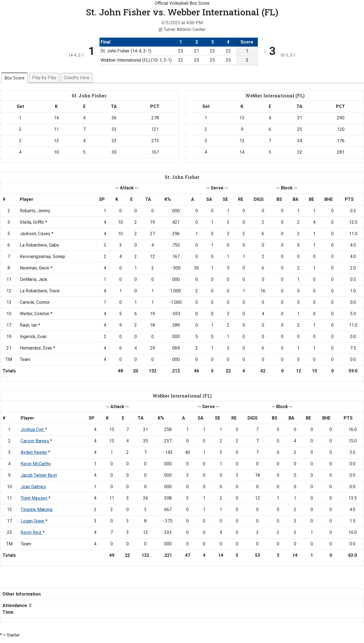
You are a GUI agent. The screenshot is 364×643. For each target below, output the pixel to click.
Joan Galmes (33, 487)
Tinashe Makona (37, 510)
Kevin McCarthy (36, 464)
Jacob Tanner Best (39, 475)
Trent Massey (35, 498)
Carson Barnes (35, 441)
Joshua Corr (33, 429)
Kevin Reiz (32, 532)
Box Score (14, 78)
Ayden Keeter (34, 452)
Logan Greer (33, 521)
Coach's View (77, 78)
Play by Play (44, 78)
